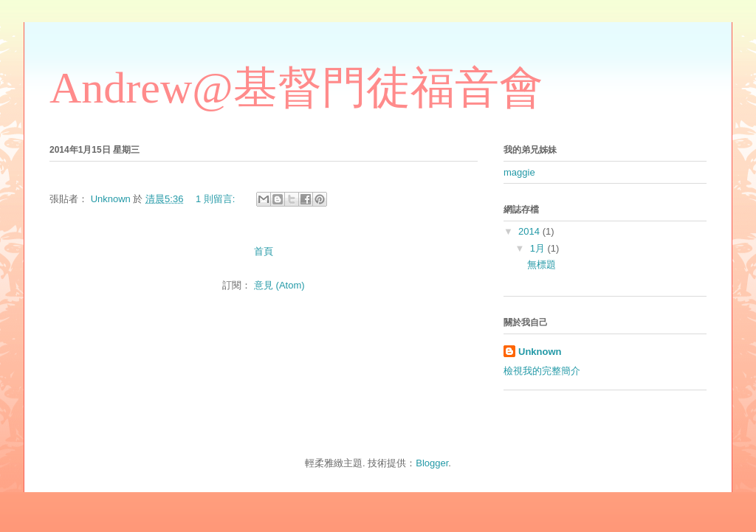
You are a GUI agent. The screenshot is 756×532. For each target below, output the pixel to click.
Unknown (540, 352)
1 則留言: (217, 199)
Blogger (432, 463)
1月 (539, 248)
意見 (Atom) (279, 285)
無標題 (542, 265)
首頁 (264, 251)
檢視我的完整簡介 (542, 371)
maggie (519, 172)
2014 (530, 231)
